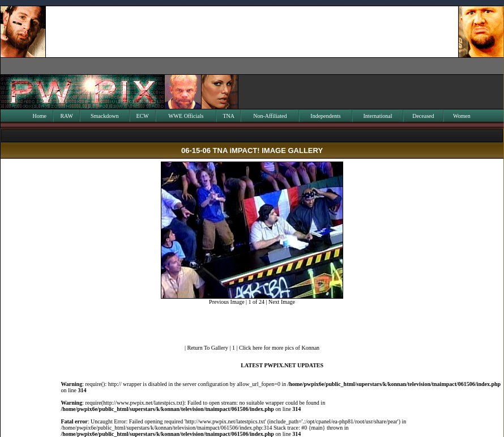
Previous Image (227, 302)
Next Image (282, 302)
